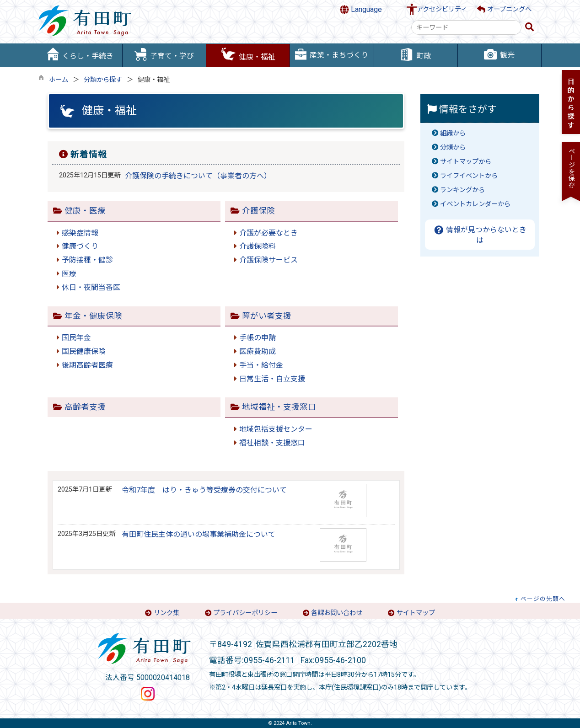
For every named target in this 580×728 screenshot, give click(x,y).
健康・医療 (85, 211)
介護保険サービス (269, 260)
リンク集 (166, 613)
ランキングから (462, 190)
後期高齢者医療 (87, 365)
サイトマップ (416, 613)
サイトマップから (466, 162)
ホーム (59, 80)
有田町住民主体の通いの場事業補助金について (199, 534)
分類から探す (103, 80)
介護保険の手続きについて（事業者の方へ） (198, 176)
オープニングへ (504, 9)
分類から (453, 147)
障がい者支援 (267, 316)
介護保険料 (258, 246)
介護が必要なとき (269, 233)
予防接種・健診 (87, 260)
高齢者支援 (85, 407)
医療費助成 (258, 351)
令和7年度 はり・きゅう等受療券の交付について (204, 490)
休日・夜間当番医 (91, 287)
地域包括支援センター (276, 429)
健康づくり (80, 246)
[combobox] (466, 27)
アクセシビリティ (442, 9)
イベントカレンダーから (475, 204)
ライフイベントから (469, 176)
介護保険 (258, 211)
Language (361, 10)
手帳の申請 (258, 338)
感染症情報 (80, 233)
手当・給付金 (261, 365)
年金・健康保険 (93, 316)
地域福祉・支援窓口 (279, 407)
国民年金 (76, 338)
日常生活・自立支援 (272, 379)
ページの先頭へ (543, 599)
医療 (69, 274)
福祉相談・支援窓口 (272, 443)
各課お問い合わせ (337, 613)
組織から (453, 133)
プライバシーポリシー (245, 613)
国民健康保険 (84, 351)
